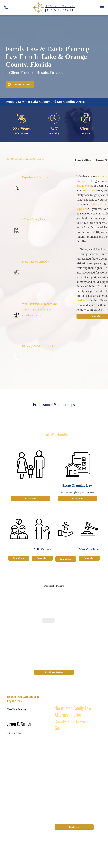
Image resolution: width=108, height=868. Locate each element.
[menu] (102, 8)
